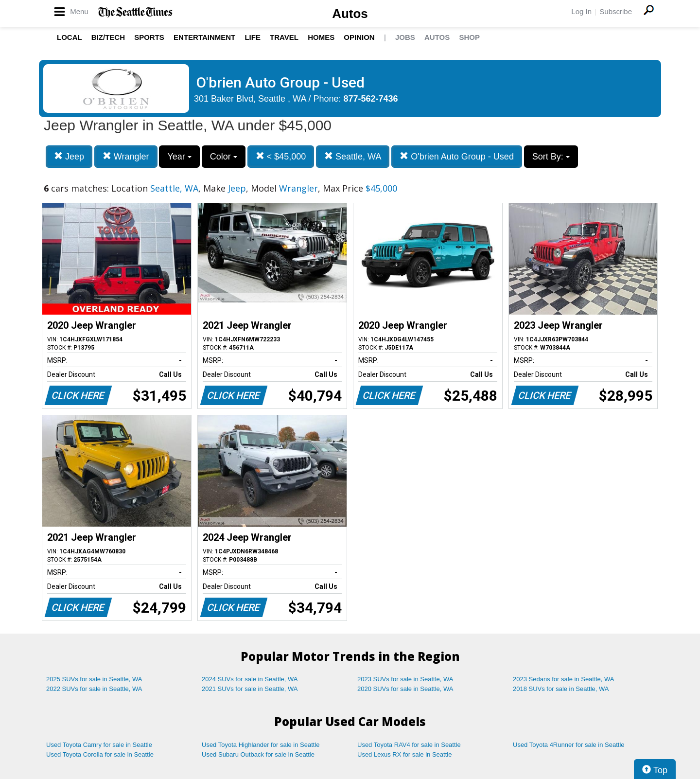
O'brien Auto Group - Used (457, 156)
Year (179, 157)
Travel (284, 37)
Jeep (69, 156)
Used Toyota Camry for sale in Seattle (99, 745)
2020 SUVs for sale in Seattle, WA (405, 689)
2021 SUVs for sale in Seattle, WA (250, 689)
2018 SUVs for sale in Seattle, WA (561, 689)
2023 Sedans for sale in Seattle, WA (563, 679)
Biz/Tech (108, 37)
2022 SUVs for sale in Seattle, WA (94, 689)
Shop (469, 37)
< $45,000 (281, 156)
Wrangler (126, 156)
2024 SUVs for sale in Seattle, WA (250, 679)
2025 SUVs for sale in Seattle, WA (94, 679)
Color (224, 157)
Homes (321, 37)
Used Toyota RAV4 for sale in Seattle (409, 745)
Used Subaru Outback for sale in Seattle (258, 754)
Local (70, 37)
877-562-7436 (371, 99)
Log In (581, 11)
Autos (350, 14)
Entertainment (204, 37)
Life (253, 37)
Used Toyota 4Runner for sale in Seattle (569, 745)
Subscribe (616, 11)
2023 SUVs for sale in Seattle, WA (405, 679)
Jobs (405, 37)
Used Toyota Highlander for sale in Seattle (261, 745)
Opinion (359, 37)
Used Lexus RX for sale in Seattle (404, 754)
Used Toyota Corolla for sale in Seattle (100, 754)
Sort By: (551, 157)
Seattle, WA (353, 156)
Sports (149, 37)
